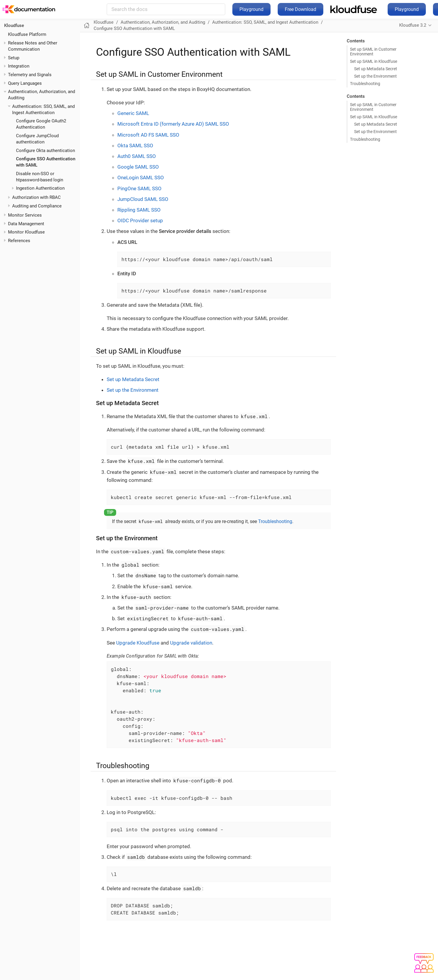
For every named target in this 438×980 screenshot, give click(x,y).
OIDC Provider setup (140, 220)
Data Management (26, 224)
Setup (14, 58)
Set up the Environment (375, 76)
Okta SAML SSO (135, 146)
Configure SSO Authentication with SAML (134, 28)
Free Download (300, 9)
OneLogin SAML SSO (141, 178)
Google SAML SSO (138, 167)
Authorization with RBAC (36, 197)
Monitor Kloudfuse (26, 232)
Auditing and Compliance (37, 206)
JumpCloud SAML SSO (143, 199)
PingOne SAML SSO (139, 188)
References (19, 241)
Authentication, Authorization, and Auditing (163, 22)
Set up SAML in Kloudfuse (374, 61)
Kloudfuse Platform (27, 34)
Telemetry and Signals (30, 75)
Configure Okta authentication (45, 151)
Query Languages (25, 83)
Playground (251, 9)
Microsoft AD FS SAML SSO (148, 135)
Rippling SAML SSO (139, 210)
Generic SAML (133, 113)
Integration (19, 66)
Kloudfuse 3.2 (413, 25)
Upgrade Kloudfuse (138, 643)
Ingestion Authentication (40, 188)
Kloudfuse (104, 22)
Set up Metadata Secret (376, 69)
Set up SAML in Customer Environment (373, 52)
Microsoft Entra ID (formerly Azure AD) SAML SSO (173, 124)
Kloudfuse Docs (79, 9)
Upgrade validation (191, 643)
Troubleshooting (365, 84)
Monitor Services (25, 215)
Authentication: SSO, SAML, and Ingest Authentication (265, 22)
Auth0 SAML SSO (137, 156)
